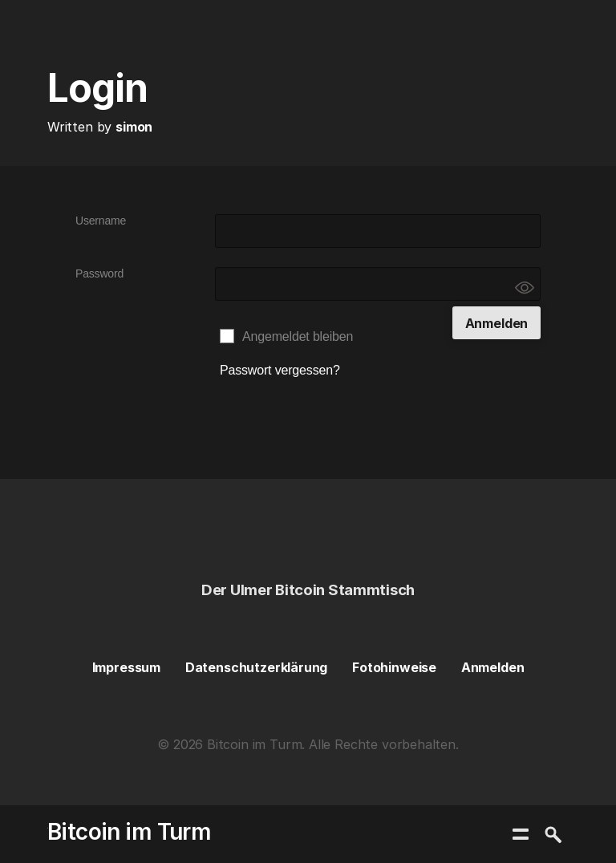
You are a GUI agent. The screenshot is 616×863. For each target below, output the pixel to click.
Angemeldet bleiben (298, 336)
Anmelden (493, 667)
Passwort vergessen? (280, 370)
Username (101, 221)
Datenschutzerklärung (256, 667)
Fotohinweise (394, 667)
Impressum (126, 667)
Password (99, 273)
